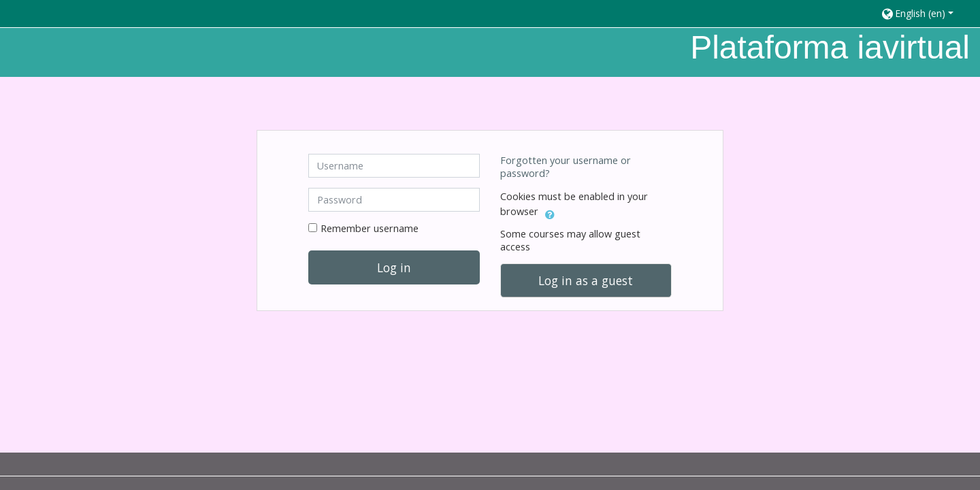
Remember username (370, 228)
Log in (394, 267)
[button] (924, 13)
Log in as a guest (586, 280)
